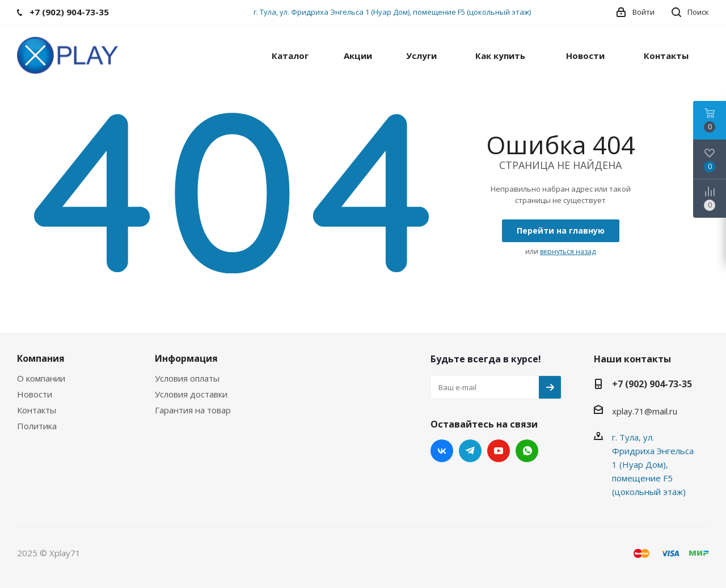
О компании (41, 378)
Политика (37, 426)
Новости (35, 394)
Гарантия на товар (193, 410)
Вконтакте (442, 451)
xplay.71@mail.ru (645, 411)
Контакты (37, 410)
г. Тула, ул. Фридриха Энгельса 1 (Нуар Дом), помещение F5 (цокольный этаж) (392, 12)
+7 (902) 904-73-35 (652, 384)
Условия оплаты (187, 378)
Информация (186, 358)
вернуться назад (568, 251)
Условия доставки (191, 394)
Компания (41, 358)
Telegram (470, 451)
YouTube (499, 451)
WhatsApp (527, 451)
